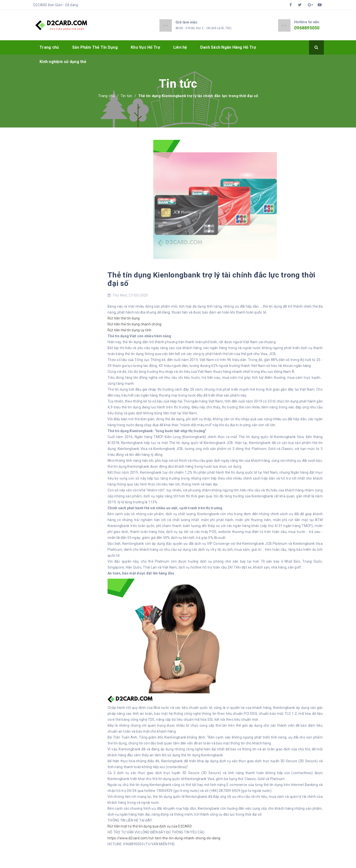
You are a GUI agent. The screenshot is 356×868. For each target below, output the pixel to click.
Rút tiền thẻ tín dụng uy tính (129, 330)
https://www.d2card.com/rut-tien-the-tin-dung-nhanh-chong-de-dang (164, 838)
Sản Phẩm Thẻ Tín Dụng (95, 47)
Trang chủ (49, 47)
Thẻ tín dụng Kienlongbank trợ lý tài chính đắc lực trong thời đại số (211, 279)
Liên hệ (180, 47)
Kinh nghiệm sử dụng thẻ (63, 62)
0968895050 (307, 28)
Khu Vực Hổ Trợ (145, 47)
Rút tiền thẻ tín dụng (124, 318)
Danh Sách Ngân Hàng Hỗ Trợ (228, 47)
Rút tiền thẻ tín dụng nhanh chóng (134, 324)
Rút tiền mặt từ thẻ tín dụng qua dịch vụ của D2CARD (150, 826)
